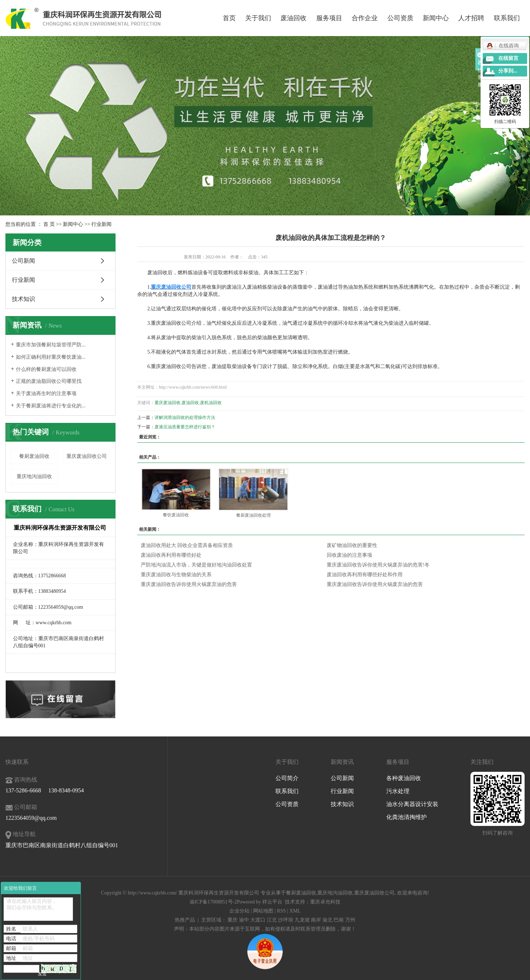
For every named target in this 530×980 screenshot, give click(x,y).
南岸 (316, 920)
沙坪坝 (286, 920)
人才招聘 (471, 18)
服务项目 (329, 18)
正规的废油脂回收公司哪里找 (49, 381)
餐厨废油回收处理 (253, 515)
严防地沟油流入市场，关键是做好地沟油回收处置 (196, 565)
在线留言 (508, 58)
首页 (229, 18)
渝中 (244, 920)
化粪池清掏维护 (407, 817)
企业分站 (239, 911)
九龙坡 (302, 920)
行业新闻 (101, 224)
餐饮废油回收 (176, 515)
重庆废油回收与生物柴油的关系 (176, 575)
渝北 (327, 920)
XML (295, 911)
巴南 (339, 920)
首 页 (49, 224)
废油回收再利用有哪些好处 (171, 555)
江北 (272, 920)
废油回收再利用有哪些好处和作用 (365, 575)
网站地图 (263, 911)
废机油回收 (211, 403)
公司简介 (287, 778)
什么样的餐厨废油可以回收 (46, 369)
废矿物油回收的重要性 (352, 545)
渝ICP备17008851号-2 (213, 902)
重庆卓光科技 (325, 902)
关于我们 (258, 18)
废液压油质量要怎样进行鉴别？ (185, 427)
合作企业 (365, 18)
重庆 (233, 920)
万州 (350, 920)
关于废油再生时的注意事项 (46, 393)
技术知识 (23, 299)
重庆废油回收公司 (87, 456)
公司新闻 (23, 261)
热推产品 (185, 920)
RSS (281, 911)
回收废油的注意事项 (349, 555)
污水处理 (398, 791)
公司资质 (400, 18)
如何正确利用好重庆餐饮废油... (51, 357)
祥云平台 (272, 902)
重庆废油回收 (168, 403)
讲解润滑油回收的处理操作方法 (185, 417)
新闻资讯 (342, 762)
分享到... (508, 71)
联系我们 (507, 18)
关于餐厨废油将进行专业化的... (51, 406)
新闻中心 (436, 18)
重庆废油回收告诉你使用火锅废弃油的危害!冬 (378, 565)
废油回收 (294, 18)
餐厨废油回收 (34, 456)
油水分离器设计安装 (412, 804)
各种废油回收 (404, 778)
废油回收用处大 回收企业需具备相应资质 (187, 545)
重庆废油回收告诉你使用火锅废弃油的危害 (189, 584)
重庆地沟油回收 (34, 476)
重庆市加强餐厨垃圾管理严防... (51, 345)
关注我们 (482, 762)
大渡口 (258, 920)
